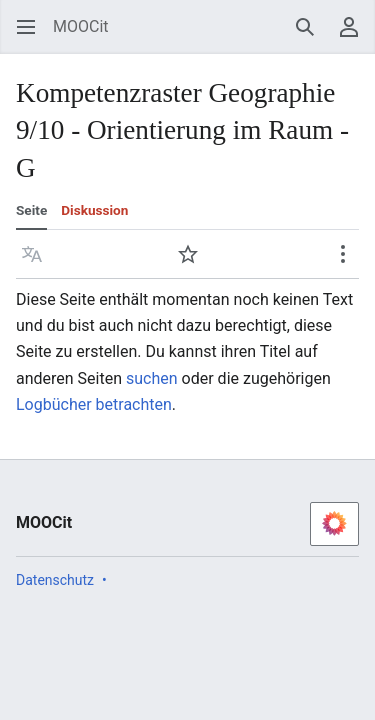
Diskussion (94, 210)
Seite (31, 210)
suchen (152, 378)
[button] (32, 254)
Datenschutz (55, 580)
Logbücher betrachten (94, 404)
